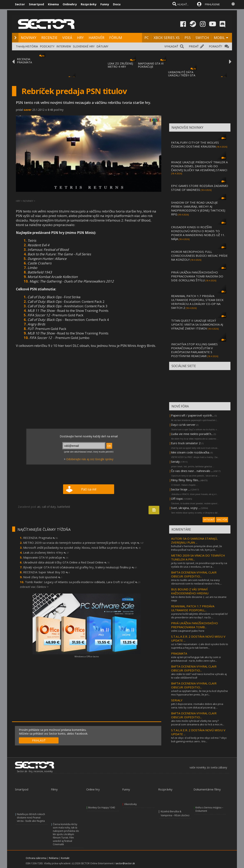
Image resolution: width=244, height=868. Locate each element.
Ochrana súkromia (36, 858)
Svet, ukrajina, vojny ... (186, 508)
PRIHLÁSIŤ (39, 740)
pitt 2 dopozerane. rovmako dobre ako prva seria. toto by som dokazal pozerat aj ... (197, 706)
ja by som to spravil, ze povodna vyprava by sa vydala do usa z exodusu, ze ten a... (199, 565)
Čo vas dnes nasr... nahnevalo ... (192, 471)
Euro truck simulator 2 (186, 443)
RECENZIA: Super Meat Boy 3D (47, 572)
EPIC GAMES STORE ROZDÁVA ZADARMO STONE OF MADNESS (200, 188)
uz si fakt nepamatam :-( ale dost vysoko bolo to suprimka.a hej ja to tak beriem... (200, 646)
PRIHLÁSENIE (212, 4)
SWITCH (202, 38)
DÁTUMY (102, 46)
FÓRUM (116, 38)
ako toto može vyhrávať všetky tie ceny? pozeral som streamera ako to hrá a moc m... (198, 723)
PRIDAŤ (194, 46)
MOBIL (219, 38)
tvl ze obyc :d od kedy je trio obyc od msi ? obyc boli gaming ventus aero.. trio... (199, 740)
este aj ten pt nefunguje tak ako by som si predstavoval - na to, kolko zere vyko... (196, 659)
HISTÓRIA (32, 46)
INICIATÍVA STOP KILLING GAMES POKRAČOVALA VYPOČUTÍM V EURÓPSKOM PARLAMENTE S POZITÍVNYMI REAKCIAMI (194, 350)
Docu (117, 4)
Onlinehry (70, 4)
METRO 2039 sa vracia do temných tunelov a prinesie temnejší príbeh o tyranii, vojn (83, 543)
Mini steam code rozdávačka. (190, 452)
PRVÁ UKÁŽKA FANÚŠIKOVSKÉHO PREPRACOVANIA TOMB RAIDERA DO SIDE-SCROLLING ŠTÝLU (197, 276)
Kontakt (65, 858)
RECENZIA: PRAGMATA (24, 61)
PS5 (188, 38)
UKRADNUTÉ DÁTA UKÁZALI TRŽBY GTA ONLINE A (182, 75)
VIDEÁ (67, 38)
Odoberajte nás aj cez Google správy (90, 459)
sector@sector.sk (125, 863)
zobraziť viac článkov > (34, 587)
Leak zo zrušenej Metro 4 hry (46, 552)
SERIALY (177, 700)
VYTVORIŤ (209, 520)
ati (39, 507)
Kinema (53, 4)
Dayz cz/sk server (183, 425)
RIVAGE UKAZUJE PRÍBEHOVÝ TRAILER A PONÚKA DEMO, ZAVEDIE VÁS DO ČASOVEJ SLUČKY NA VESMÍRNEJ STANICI (199, 166)
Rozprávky (89, 4)
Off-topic (177, 499)
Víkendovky (130, 804)
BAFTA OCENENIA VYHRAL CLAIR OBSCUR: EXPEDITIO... (194, 574)
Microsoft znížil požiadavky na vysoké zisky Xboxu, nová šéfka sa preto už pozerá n (82, 548)
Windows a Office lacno (87, 656)
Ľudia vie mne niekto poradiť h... (192, 434)
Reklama (54, 858)
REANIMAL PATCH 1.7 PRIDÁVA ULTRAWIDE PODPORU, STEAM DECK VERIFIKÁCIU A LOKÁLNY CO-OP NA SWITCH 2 (197, 302)
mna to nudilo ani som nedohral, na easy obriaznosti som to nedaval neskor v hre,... (196, 582)
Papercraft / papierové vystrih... (192, 415)
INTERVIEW (64, 46)
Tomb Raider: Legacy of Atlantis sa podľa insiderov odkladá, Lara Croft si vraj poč (83, 582)
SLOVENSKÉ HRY (84, 46)
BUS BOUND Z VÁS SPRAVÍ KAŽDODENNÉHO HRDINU (190, 591)
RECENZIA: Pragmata (41, 538)
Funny (105, 4)
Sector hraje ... (180, 489)
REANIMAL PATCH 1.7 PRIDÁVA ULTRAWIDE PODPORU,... (193, 608)
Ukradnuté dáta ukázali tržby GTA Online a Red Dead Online (66, 562)
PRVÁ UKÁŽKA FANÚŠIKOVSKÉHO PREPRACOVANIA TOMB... (194, 625)
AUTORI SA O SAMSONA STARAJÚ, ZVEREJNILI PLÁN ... (194, 540)
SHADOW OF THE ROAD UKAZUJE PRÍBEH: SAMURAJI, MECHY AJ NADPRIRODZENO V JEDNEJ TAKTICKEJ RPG (198, 208)
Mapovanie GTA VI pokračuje (46, 557)
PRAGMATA (179, 653)
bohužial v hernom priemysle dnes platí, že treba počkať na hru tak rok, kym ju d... (197, 548)
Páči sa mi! (89, 489)
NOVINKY (29, 38)
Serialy (175, 462)
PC (147, 38)
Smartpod (36, 4)
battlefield (64, 507)
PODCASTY (47, 46)
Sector (20, 4)
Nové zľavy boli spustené (43, 577)
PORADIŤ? (215, 46)
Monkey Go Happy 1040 (102, 808)
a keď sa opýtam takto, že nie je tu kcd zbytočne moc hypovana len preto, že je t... (200, 693)
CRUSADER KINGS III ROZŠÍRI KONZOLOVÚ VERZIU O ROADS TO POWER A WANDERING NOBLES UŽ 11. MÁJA (198, 233)
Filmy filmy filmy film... (185, 480)
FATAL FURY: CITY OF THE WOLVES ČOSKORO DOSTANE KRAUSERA (195, 144)
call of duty (49, 507)
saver (28, 110)
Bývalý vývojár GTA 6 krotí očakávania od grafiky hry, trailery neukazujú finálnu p (80, 567)
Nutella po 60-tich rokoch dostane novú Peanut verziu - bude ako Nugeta (31, 818)
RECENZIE (49, 38)
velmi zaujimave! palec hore (188, 631)
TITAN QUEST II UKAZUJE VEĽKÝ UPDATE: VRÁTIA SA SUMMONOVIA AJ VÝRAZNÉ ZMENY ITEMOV (197, 324)
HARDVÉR (96, 38)
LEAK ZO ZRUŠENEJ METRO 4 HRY (120, 65)
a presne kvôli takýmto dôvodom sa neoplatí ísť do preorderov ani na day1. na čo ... (199, 616)
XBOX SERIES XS (167, 38)
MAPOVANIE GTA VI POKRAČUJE (151, 65)
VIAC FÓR (222, 520)
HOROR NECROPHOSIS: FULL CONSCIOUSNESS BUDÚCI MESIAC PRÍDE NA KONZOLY (199, 256)
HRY (80, 38)
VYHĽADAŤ (171, 46)
